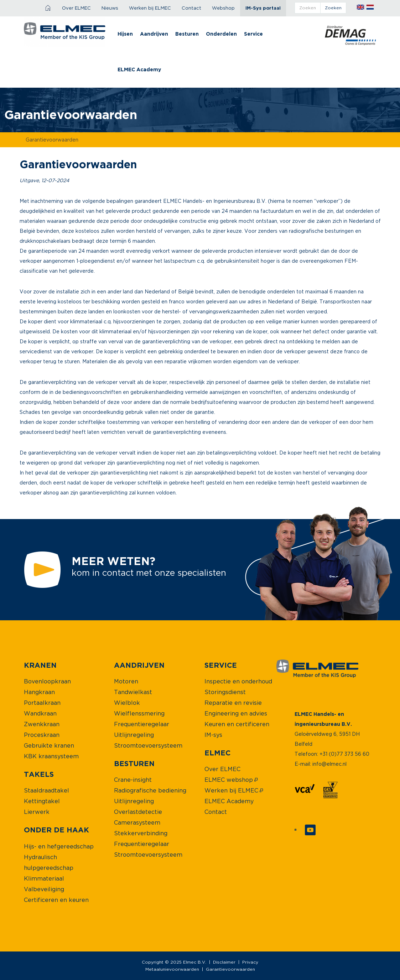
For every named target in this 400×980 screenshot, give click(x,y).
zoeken (333, 8)
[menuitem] (48, 8)
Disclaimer (224, 962)
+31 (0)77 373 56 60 (344, 754)
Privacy (250, 962)
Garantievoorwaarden (230, 969)
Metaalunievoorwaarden (172, 969)
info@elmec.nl (329, 764)
